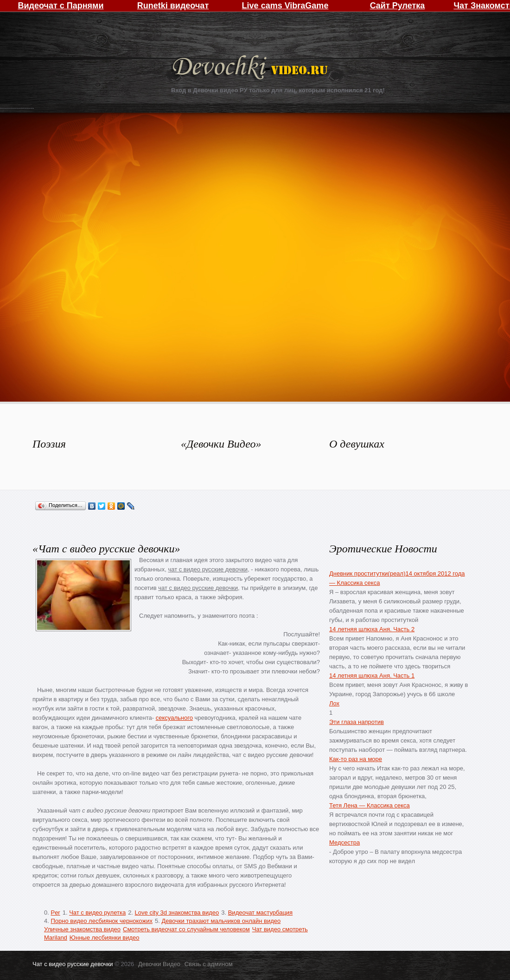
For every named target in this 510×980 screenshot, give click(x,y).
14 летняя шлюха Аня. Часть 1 (372, 676)
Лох (334, 703)
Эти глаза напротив (357, 722)
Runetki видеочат (173, 6)
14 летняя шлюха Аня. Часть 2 (372, 629)
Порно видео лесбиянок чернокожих (101, 921)
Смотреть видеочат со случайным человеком (186, 929)
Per (55, 913)
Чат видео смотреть (280, 929)
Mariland (56, 938)
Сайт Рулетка (398, 6)
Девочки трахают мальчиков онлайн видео (221, 921)
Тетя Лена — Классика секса (370, 805)
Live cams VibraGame (285, 6)
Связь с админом (209, 964)
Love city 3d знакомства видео (177, 913)
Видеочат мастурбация (260, 913)
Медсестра (344, 842)
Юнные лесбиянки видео (105, 938)
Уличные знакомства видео (82, 929)
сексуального (174, 718)
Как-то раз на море (356, 759)
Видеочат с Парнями (61, 6)
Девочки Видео (251, 68)
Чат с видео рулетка (97, 913)
